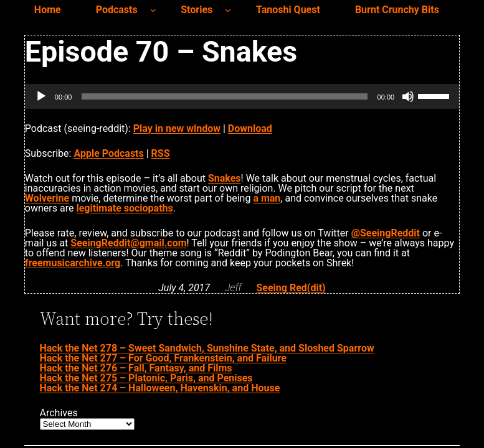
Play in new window (177, 128)
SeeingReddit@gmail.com (128, 243)
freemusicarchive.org (73, 263)
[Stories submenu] (228, 10)
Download (250, 128)
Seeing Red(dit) (291, 288)
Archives (59, 413)
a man (267, 198)
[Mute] (408, 96)
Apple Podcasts (108, 153)
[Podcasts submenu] (153, 10)
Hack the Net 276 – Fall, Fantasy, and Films (136, 368)
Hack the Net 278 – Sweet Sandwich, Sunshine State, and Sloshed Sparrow (207, 348)
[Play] (41, 96)
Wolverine (47, 198)
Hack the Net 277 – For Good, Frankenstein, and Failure (163, 358)
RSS (161, 153)
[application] (242, 96)
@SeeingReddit (386, 233)
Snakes (225, 178)
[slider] (224, 96)
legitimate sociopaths (124, 208)
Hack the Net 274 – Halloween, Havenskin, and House (160, 388)
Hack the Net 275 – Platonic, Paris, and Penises (146, 378)
